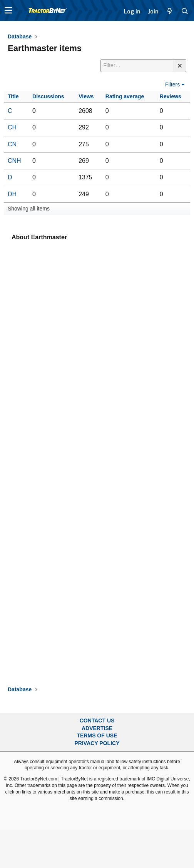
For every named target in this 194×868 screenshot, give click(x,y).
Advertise (97, 728)
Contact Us (97, 721)
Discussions (48, 96)
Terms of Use (97, 735)
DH (12, 194)
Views (86, 96)
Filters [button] (172, 84)
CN (12, 144)
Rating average (125, 96)
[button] (8, 11)
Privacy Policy (97, 743)
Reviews (171, 96)
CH (12, 127)
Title (13, 96)
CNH (14, 161)
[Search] (185, 11)
